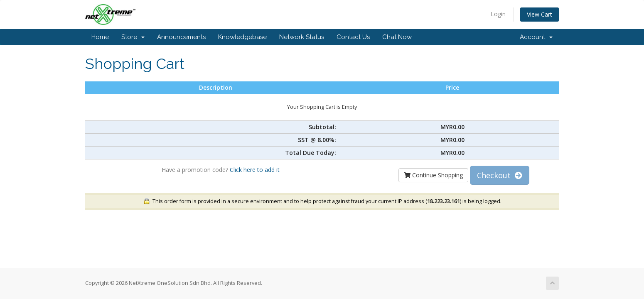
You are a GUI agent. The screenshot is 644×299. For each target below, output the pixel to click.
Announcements (181, 37)
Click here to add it (255, 170)
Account (536, 37)
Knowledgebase (242, 37)
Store (133, 37)
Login (498, 14)
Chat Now (397, 37)
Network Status (302, 37)
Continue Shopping (433, 175)
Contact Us (353, 37)
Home (100, 37)
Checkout (500, 175)
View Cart (540, 14)
